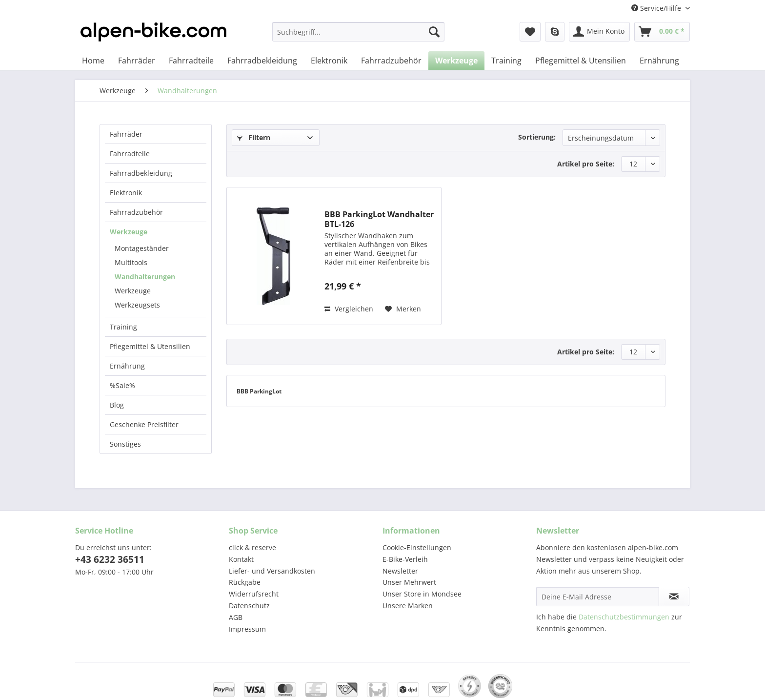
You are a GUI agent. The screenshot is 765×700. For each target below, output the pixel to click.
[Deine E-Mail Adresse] (598, 597)
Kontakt (241, 559)
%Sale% (122, 385)
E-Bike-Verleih (405, 559)
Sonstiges (125, 444)
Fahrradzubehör (136, 212)
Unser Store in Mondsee (422, 594)
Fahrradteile (130, 154)
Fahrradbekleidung (141, 173)
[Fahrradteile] (191, 61)
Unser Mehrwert (409, 582)
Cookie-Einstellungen (417, 547)
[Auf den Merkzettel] (403, 309)
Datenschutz (249, 606)
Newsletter (400, 571)
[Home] (93, 61)
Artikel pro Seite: (586, 164)
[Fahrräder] (137, 61)
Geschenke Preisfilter (144, 424)
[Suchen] (434, 32)
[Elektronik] (329, 61)
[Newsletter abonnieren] (674, 597)
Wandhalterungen (145, 277)
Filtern (254, 137)
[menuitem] (358, 36)
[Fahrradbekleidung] (262, 61)
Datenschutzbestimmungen (624, 617)
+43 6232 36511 (110, 559)
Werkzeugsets (137, 305)
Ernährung (127, 366)
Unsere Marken (408, 606)
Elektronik (126, 193)
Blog (117, 405)
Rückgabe (245, 582)
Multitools (131, 262)
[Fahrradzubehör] (391, 61)
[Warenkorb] (662, 32)
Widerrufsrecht (254, 594)
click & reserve (252, 547)
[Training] (506, 61)
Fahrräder (126, 134)
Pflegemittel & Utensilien (150, 346)
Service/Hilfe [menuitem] (657, 8)
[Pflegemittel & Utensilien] (581, 61)
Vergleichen (349, 309)
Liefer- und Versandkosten (272, 571)
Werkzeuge (129, 232)
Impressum (247, 629)
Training (123, 327)
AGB (236, 617)
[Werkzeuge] (456, 61)
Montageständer (142, 248)
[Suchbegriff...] (358, 32)
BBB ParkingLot (259, 391)
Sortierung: (537, 137)
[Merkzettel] (530, 32)
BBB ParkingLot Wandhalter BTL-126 (379, 219)
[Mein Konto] (599, 32)
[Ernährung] (659, 61)
